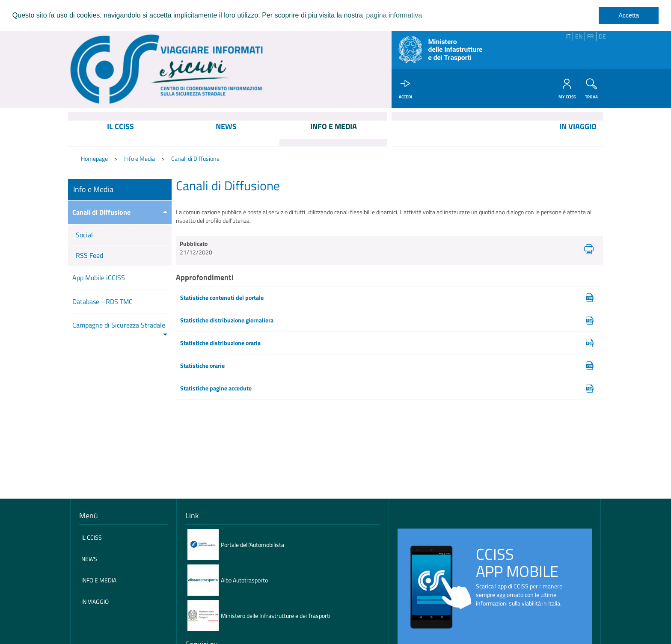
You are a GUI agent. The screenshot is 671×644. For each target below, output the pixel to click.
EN (579, 36)
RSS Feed (89, 255)
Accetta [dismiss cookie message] (629, 15)
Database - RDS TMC (102, 301)
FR (591, 36)
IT (568, 36)
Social (84, 235)
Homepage (94, 158)
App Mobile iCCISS (99, 278)
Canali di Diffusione (195, 158)
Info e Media (140, 158)
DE (602, 36)
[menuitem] (120, 133)
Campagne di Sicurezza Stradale (119, 325)
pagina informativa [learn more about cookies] (394, 15)
